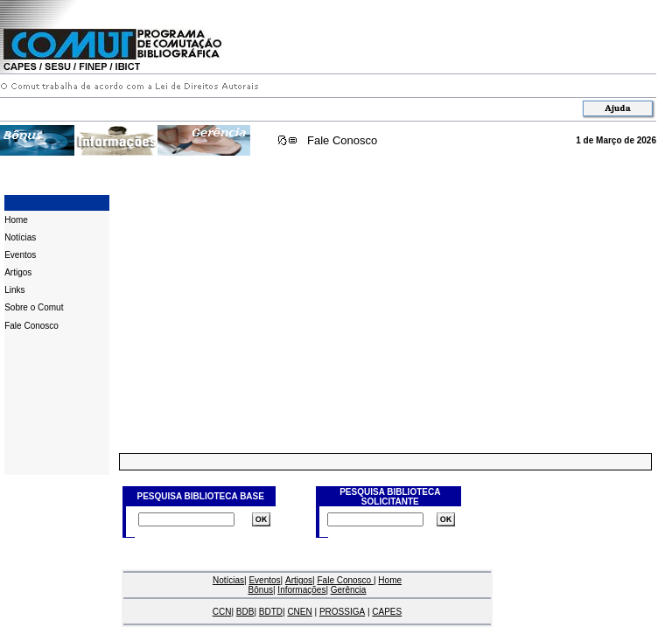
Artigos (18, 272)
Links (14, 290)
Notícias (20, 237)
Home (16, 220)
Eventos (20, 255)
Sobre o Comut (34, 307)
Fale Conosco (342, 140)
